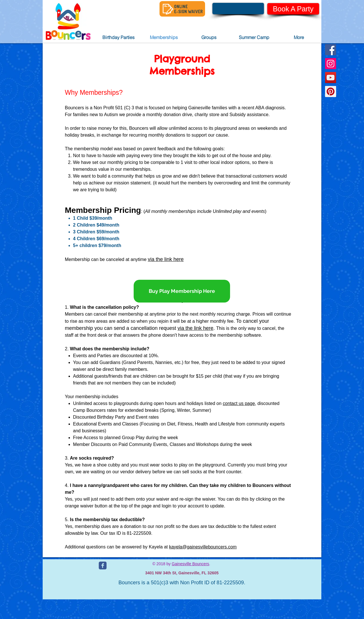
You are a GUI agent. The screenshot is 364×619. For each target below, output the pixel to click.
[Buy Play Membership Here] (182, 291)
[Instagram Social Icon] (331, 64)
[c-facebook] (103, 565)
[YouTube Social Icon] (331, 78)
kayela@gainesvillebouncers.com (203, 547)
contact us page (239, 403)
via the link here (166, 259)
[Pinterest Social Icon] (331, 91)
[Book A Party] (293, 9)
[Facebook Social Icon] (331, 50)
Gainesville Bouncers (191, 564)
